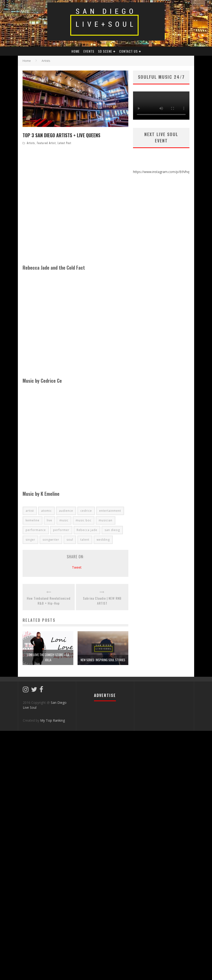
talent (85, 540)
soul (70, 540)
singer (30, 540)
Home (27, 61)
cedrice (86, 511)
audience (66, 511)
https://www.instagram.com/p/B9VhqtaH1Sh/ (167, 172)
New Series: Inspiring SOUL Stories (103, 660)
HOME (76, 51)
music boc (84, 520)
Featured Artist (46, 143)
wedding (103, 540)
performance (36, 530)
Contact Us (128, 51)
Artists (31, 143)
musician (106, 520)
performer (61, 530)
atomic (46, 511)
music (64, 520)
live (49, 520)
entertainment (110, 511)
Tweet (77, 567)
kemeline (33, 520)
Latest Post (64, 143)
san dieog (112, 530)
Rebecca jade (87, 530)
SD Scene (105, 51)
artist (30, 511)
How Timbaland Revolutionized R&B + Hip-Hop (49, 601)
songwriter (51, 540)
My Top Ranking (53, 720)
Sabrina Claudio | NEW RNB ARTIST (102, 601)
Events (89, 51)
